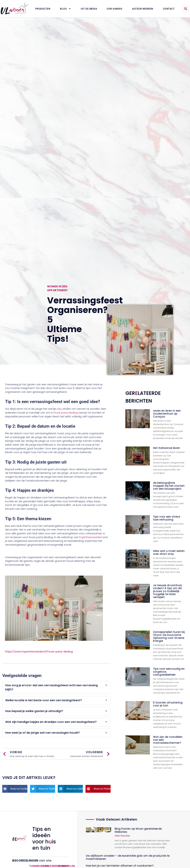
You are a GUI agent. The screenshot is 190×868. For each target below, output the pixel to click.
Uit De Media (89, 9)
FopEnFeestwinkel (90, 537)
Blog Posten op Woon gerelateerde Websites (138, 830)
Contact (169, 9)
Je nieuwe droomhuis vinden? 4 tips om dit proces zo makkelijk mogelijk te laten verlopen (167, 591)
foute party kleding (66, 413)
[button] (186, 9)
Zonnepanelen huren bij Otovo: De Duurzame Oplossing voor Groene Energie (169, 636)
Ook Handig (115, 9)
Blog (66, 9)
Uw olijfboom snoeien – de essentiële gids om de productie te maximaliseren (128, 857)
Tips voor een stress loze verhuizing (167, 518)
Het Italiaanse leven (167, 448)
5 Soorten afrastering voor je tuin (168, 704)
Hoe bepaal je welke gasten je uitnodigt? (56, 711)
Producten (43, 9)
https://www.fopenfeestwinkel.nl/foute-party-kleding (39, 652)
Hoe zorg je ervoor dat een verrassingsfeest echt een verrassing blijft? (56, 687)
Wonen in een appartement (57, 288)
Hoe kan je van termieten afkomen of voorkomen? (120, 866)
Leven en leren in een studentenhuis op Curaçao (167, 414)
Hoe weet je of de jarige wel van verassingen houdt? (56, 733)
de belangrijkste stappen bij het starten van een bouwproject (169, 486)
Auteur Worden (143, 9)
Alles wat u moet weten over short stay (169, 552)
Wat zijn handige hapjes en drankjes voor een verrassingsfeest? (56, 722)
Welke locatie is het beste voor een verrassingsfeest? (56, 700)
